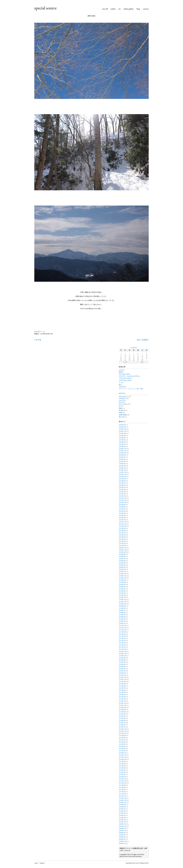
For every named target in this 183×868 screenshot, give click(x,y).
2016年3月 (122, 671)
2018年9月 (122, 606)
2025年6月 (122, 442)
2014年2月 (122, 725)
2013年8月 (122, 738)
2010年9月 (122, 805)
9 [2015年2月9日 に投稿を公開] (121, 356)
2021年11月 (123, 524)
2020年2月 (122, 569)
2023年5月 (122, 487)
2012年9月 (122, 761)
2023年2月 (122, 494)
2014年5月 (122, 718)
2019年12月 (123, 574)
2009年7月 (122, 831)
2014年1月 (122, 727)
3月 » (142, 362)
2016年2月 (122, 673)
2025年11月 (123, 431)
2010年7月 (122, 809)
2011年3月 (122, 794)
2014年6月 (122, 716)
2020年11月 (123, 550)
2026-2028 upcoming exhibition (129, 376)
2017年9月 (122, 632)
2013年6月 (122, 742)
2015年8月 (122, 686)
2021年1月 (122, 546)
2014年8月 (122, 712)
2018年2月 (122, 621)
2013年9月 (122, 736)
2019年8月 (122, 582)
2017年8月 (122, 634)
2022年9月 (122, 505)
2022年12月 (123, 498)
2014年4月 (122, 720)
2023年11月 (123, 474)
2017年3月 (122, 645)
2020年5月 (122, 563)
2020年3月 (122, 567)
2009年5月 (122, 835)
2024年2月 (122, 468)
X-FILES (122, 370)
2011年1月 (122, 796)
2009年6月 (122, 833)
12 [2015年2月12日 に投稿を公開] (134, 356)
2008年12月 (123, 841)
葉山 (120, 385)
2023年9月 (122, 479)
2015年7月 (122, 688)
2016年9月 (122, 658)
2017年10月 (123, 630)
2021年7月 (122, 533)
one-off (105, 9)
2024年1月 (122, 470)
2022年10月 (123, 502)
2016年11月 (123, 654)
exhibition (122, 398)
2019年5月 (122, 589)
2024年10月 (123, 453)
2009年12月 (123, 824)
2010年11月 (123, 800)
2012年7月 (122, 766)
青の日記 (122, 417)
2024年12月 (123, 449)
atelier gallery (129, 9)
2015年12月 (123, 677)
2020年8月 (122, 556)
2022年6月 (122, 511)
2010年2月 (122, 820)
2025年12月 (123, 429)
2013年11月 (123, 731)
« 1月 (125, 362)
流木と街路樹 (142, 340)
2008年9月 (122, 843)
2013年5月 (122, 744)
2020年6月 (122, 561)
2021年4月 (122, 539)
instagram (42, 863)
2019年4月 (122, 591)
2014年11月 (123, 705)
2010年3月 (122, 818)
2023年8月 (122, 481)
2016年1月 (122, 675)
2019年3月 (122, 593)
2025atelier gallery (125, 374)
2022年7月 (122, 509)
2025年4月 (122, 446)
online (113, 9)
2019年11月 (123, 576)
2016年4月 (122, 669)
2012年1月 (122, 779)
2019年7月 (122, 585)
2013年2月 (122, 751)
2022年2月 (122, 520)
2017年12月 (123, 626)
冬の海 (38, 340)
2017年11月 (123, 628)
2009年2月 (122, 839)
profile (121, 402)
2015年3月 (122, 697)
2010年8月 (122, 807)
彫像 (120, 408)
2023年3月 (122, 492)
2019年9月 (122, 580)
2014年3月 (122, 723)
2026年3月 (122, 425)
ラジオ (121, 383)
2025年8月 (122, 438)
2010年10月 (123, 802)
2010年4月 (122, 815)
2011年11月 (123, 781)
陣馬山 (121, 372)
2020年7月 (122, 559)
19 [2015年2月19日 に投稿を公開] (134, 358)
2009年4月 (122, 837)
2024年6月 (122, 459)
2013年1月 (122, 753)
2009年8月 (122, 828)
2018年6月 (122, 613)
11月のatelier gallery (125, 378)
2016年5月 (122, 667)
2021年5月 (122, 537)
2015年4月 (122, 695)
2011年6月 (122, 787)
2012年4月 (122, 772)
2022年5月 (122, 513)
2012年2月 (122, 777)
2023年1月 (122, 496)
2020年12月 (123, 548)
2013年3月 (122, 749)
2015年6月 (122, 690)
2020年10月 (123, 552)
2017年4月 (122, 643)
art (120, 9)
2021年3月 (122, 541)
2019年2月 (122, 595)
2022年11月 (123, 500)
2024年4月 (122, 464)
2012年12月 (123, 755)
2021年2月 (122, 543)
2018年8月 (122, 608)
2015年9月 (122, 684)
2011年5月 (122, 790)
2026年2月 (122, 427)
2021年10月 (123, 526)
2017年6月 (122, 638)
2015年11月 (123, 679)
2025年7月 (122, 440)
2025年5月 (122, 444)
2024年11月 (123, 451)
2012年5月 (122, 770)
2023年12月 (123, 472)
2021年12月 (123, 522)
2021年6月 (122, 535)
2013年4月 (122, 746)
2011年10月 (123, 783)
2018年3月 (122, 619)
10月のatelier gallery (125, 380)
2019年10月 (123, 578)
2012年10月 (123, 759)
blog (138, 9)
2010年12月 (123, 798)
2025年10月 (123, 433)
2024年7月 (122, 457)
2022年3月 (122, 518)
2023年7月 (122, 483)
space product (123, 404)
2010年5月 (122, 813)
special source (45, 8)
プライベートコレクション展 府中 (131, 389)
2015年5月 (122, 692)
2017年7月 (122, 636)
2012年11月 (123, 757)
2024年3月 (122, 466)
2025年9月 (122, 436)
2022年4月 (122, 515)
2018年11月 (123, 602)
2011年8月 (122, 785)
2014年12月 (123, 703)
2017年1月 (122, 649)
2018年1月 (122, 623)
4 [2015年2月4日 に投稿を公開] (129, 354)
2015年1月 (122, 701)
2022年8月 (122, 507)
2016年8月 (122, 660)
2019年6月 (122, 587)
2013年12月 (123, 729)
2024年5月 (122, 461)
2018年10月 (123, 604)
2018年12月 (123, 600)
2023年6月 (122, 485)
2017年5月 (122, 641)
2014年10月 (123, 708)
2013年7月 (122, 740)
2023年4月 (122, 490)
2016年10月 (123, 656)
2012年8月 (122, 764)
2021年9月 (122, 528)
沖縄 (120, 413)
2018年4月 (122, 617)
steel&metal (123, 387)
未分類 (121, 410)
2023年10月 (123, 477)
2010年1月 (122, 822)
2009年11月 (123, 826)
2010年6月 (122, 811)
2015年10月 (123, 682)
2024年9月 (122, 455)
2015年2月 (122, 699)
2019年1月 (122, 597)
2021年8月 (122, 531)
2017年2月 (122, 647)
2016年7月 (122, 662)
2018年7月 (122, 610)
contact (146, 9)
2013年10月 (123, 733)
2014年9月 (122, 710)
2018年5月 (122, 615)
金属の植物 (123, 415)
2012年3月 (122, 774)
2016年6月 (122, 664)
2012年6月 (122, 768)
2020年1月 (122, 572)
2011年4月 (122, 792)
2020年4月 (122, 565)
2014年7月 (122, 714)
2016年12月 (123, 651)
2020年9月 (122, 554)
